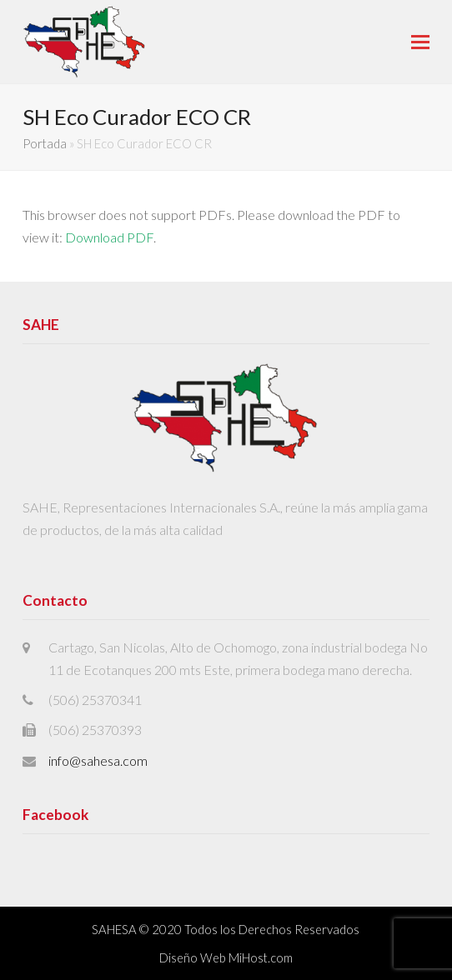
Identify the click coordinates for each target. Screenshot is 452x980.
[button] (420, 42)
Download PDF (109, 237)
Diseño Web (193, 957)
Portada (45, 143)
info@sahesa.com (98, 760)
